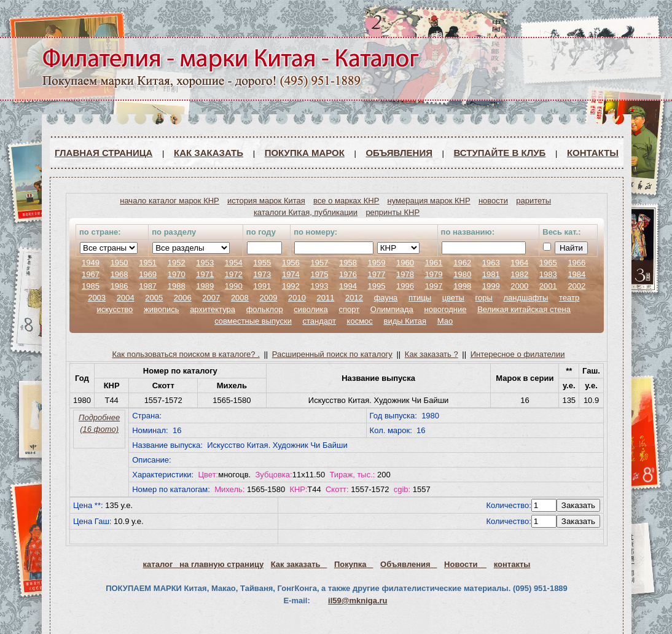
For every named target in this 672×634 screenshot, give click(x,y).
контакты (512, 564)
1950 (119, 263)
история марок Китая (266, 201)
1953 (205, 263)
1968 (119, 274)
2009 (268, 298)
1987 (148, 286)
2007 (211, 298)
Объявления (399, 153)
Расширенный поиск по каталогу (332, 354)
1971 (205, 274)
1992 (291, 286)
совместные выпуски (253, 321)
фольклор (265, 309)
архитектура (213, 309)
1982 (519, 274)
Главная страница (104, 153)
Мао (445, 321)
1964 (519, 263)
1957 (319, 263)
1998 (462, 286)
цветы (453, 298)
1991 (262, 286)
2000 (519, 286)
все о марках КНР (346, 201)
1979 (434, 274)
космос (360, 321)
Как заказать (209, 153)
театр (569, 298)
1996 (405, 286)
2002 (576, 286)
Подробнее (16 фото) (99, 423)
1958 (348, 263)
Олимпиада (392, 309)
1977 (377, 274)
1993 (319, 286)
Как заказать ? (432, 354)
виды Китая (405, 321)
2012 (354, 298)
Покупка (354, 564)
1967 (91, 274)
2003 (97, 298)
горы (484, 298)
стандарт (319, 321)
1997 (434, 286)
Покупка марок (305, 153)
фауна (386, 298)
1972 (234, 274)
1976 (348, 274)
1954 (234, 263)
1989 (205, 286)
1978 (405, 274)
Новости (465, 564)
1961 (434, 263)
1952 (177, 263)
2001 (548, 286)
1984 (576, 274)
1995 (377, 286)
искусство (115, 309)
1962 (462, 263)
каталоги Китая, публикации (306, 212)
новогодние (445, 309)
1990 (234, 286)
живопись (162, 309)
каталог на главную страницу (204, 564)
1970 (177, 274)
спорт (349, 309)
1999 (491, 286)
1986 (119, 286)
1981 (491, 274)
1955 (262, 263)
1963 (491, 263)
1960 (405, 263)
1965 (548, 263)
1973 (262, 274)
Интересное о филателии (518, 354)
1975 (319, 274)
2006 (183, 298)
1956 (291, 263)
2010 (297, 298)
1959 (377, 263)
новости (493, 201)
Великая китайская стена (524, 309)
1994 (348, 286)
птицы (420, 298)
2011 (326, 298)
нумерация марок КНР (429, 201)
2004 (126, 298)
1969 (148, 274)
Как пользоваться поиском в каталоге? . (186, 354)
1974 (291, 274)
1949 (91, 263)
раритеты (533, 201)
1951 (148, 263)
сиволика (311, 309)
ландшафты (525, 298)
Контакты (593, 153)
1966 (576, 263)
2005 (154, 298)
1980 (462, 274)
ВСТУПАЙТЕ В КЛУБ (500, 153)
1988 (177, 286)
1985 (91, 286)
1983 (548, 274)
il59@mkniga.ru (357, 601)
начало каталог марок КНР (170, 201)
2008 (240, 298)
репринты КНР (393, 212)
